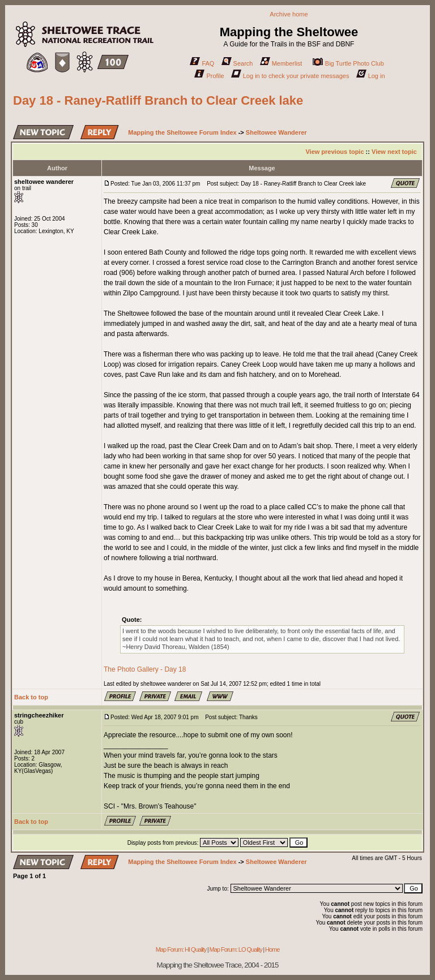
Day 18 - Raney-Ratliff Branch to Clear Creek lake (158, 100)
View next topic (394, 152)
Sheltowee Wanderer (276, 132)
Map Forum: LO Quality (235, 949)
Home (272, 949)
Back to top (31, 697)
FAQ (202, 63)
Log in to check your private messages (290, 76)
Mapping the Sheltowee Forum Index (182, 132)
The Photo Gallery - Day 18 (145, 669)
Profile (209, 76)
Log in (371, 76)
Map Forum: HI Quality (181, 949)
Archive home (289, 14)
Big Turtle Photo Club (348, 63)
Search (237, 63)
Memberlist (281, 63)
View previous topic (334, 152)
